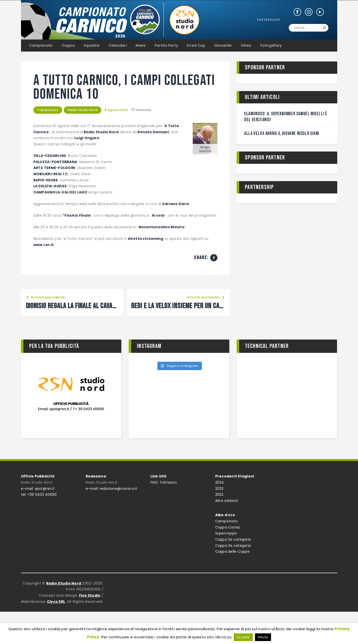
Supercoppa (226, 533)
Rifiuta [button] (263, 637)
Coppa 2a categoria (233, 539)
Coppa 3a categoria (233, 546)
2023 (219, 489)
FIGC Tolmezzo (164, 482)
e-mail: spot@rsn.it (38, 489)
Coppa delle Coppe (232, 551)
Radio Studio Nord (83, 110)
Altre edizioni (227, 501)
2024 (220, 482)
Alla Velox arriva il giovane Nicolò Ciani (282, 133)
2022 (219, 494)
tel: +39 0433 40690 (39, 494)
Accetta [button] (243, 637)
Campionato (48, 110)
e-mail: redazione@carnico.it (112, 489)
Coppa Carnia (228, 527)
